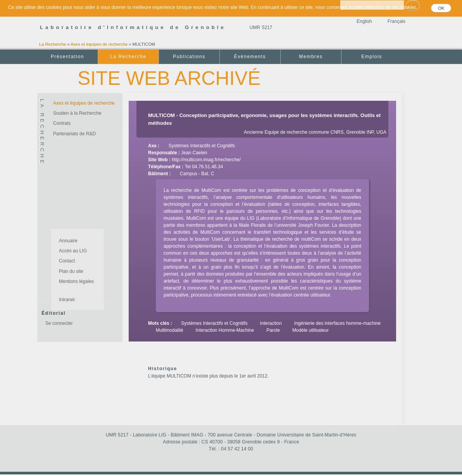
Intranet (67, 300)
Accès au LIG (73, 251)
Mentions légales (76, 281)
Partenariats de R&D (74, 134)
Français (396, 21)
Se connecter (59, 323)
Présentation (67, 57)
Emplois (372, 57)
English (364, 21)
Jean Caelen (194, 153)
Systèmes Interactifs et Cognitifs (202, 146)
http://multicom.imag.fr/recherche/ (206, 160)
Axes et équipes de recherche (99, 44)
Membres (311, 57)
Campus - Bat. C (197, 174)
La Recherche (53, 44)
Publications (189, 57)
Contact (67, 261)
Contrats (62, 123)
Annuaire (68, 241)
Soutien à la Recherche (77, 113)
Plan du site (71, 271)
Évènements (250, 57)
